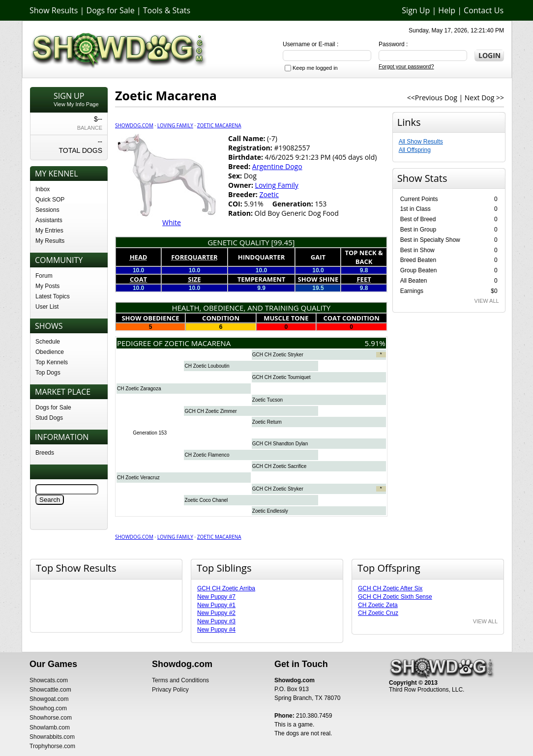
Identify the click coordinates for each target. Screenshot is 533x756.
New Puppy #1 (216, 605)
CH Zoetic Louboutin (207, 366)
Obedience (50, 352)
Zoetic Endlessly (270, 511)
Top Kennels (52, 362)
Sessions (47, 210)
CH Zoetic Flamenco (207, 455)
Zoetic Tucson (267, 400)
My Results (50, 241)
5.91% (375, 343)
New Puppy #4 (216, 630)
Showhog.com (48, 708)
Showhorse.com (51, 718)
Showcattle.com (50, 690)
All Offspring (415, 150)
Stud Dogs (49, 418)
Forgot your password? (406, 66)
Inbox (43, 189)
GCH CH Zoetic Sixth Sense (395, 597)
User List (47, 307)
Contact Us (484, 10)
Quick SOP (50, 200)
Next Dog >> (484, 98)
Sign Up (416, 10)
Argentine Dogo (277, 166)
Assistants (49, 220)
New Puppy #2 (216, 613)
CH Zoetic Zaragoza (139, 389)
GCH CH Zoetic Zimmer (210, 411)
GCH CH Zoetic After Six (390, 588)
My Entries (49, 231)
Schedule (48, 342)
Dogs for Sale (111, 10)
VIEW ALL (487, 301)
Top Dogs (48, 373)
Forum (44, 276)
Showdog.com (134, 125)
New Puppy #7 (216, 597)
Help (447, 10)
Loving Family (175, 125)
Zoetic (269, 194)
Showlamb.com (50, 727)
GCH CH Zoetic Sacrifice (280, 466)
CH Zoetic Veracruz (138, 478)
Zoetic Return (267, 422)
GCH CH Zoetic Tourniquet (281, 377)
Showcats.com (49, 680)
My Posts (47, 286)
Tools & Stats (167, 10)
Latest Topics (53, 296)
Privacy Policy (170, 690)
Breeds (45, 453)
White (172, 222)
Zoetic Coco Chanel (206, 500)
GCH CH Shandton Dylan (280, 444)
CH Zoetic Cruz (378, 613)
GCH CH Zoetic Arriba (226, 588)
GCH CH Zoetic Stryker (278, 355)
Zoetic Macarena (219, 125)
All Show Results (421, 142)
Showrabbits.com (52, 737)
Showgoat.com (49, 699)
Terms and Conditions (180, 680)
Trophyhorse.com (52, 746)
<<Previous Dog (432, 98)
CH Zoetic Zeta (378, 605)
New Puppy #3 (216, 621)
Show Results (54, 10)
